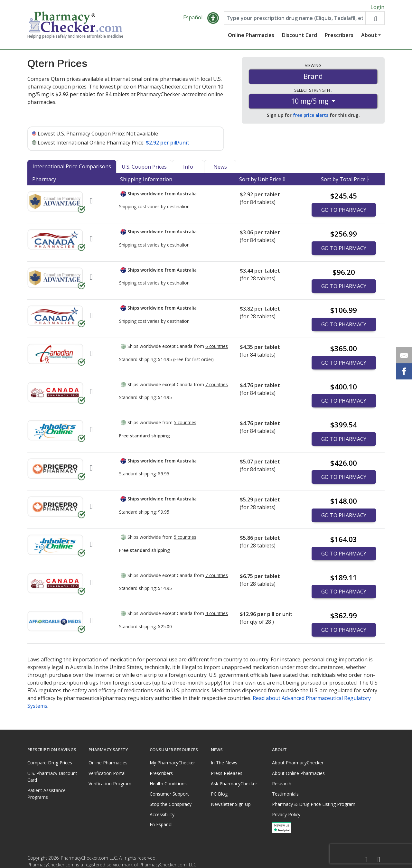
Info (188, 168)
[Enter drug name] (295, 20)
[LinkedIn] (379, 860)
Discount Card (300, 37)
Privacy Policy (286, 814)
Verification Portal (107, 773)
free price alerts (311, 117)
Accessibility (162, 814)
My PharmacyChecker (172, 763)
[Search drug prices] (375, 20)
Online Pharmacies (251, 37)
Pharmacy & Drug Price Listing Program (314, 804)
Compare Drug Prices (50, 763)
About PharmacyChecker (298, 763)
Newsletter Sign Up (231, 804)
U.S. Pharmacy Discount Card (52, 777)
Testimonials (285, 794)
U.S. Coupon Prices (144, 168)
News (220, 168)
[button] (213, 20)
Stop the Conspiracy (171, 804)
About (369, 37)
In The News (224, 763)
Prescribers (339, 37)
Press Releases (227, 773)
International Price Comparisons (72, 168)
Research (282, 784)
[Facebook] (366, 860)
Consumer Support (169, 794)
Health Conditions (168, 784)
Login (377, 7)
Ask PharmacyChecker (234, 784)
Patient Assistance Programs (47, 794)
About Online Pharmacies (298, 773)
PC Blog (219, 794)
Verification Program (110, 784)
